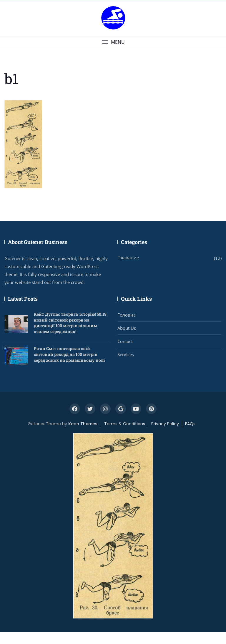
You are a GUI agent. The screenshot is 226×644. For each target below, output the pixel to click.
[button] (113, 42)
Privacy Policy (165, 424)
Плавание (128, 258)
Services (126, 354)
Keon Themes (83, 424)
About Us (127, 328)
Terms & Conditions (125, 424)
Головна (127, 315)
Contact (125, 341)
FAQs (190, 424)
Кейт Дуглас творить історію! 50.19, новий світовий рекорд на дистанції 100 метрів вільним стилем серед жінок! (71, 323)
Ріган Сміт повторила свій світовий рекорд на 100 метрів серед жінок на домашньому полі (69, 354)
